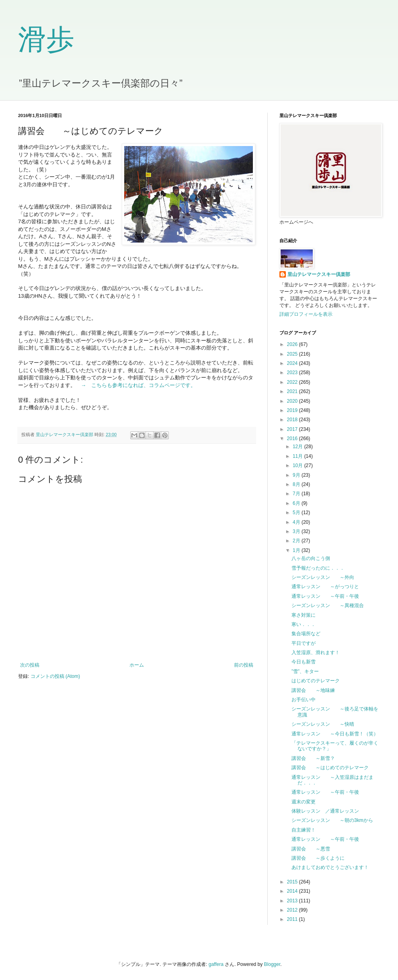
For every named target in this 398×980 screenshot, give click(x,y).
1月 (297, 550)
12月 (298, 447)
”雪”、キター (305, 671)
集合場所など (306, 634)
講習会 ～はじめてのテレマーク (330, 768)
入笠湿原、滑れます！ (316, 653)
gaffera (216, 964)
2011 (293, 919)
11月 (298, 456)
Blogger (272, 964)
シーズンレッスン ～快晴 (323, 724)
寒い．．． (304, 624)
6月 (297, 503)
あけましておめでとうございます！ (330, 867)
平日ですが (304, 643)
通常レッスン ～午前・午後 (325, 596)
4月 (297, 522)
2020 (293, 401)
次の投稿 (30, 665)
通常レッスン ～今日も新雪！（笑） (335, 734)
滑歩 (46, 40)
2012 (293, 910)
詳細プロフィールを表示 (306, 314)
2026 (293, 344)
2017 (293, 429)
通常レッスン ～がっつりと (325, 587)
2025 (293, 354)
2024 (293, 363)
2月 (297, 541)
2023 (293, 373)
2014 (293, 891)
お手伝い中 (304, 700)
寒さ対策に (304, 615)
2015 (293, 882)
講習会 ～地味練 (313, 690)
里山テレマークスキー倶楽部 (319, 274)
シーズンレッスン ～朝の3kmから (332, 820)
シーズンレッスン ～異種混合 (328, 605)
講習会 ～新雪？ (313, 758)
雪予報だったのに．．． (318, 568)
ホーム (137, 665)
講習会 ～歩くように (318, 858)
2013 (293, 901)
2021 (293, 391)
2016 (293, 439)
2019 (293, 410)
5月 (297, 513)
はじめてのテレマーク (316, 681)
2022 (293, 382)
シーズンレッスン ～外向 (323, 577)
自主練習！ (304, 830)
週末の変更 (304, 802)
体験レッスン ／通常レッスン (325, 811)
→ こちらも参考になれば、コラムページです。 (138, 385)
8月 (297, 484)
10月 (298, 465)
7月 (297, 494)
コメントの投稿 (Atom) (55, 676)
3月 (297, 531)
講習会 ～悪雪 (311, 849)
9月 (297, 475)
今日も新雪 (304, 662)
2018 (293, 420)
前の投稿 (244, 665)
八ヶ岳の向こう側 (311, 558)
